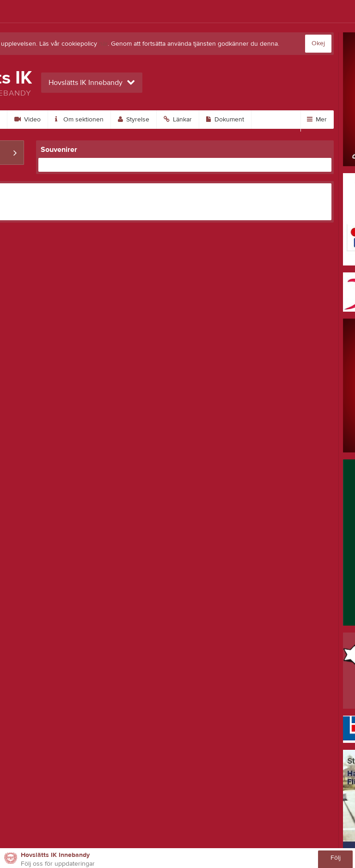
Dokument (225, 120)
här (103, 44)
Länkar (178, 120)
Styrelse (134, 120)
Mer (317, 120)
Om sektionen (79, 120)
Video (28, 120)
